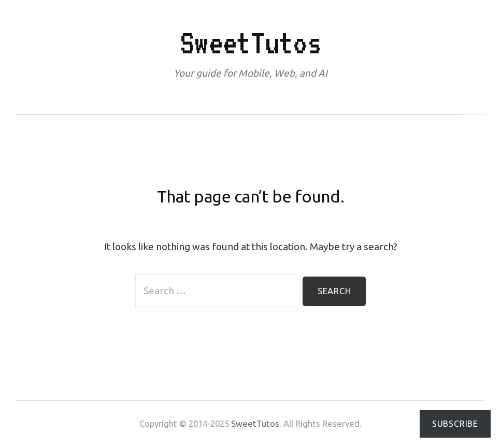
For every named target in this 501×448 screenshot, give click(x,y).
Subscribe (455, 424)
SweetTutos (250, 42)
